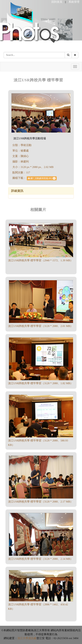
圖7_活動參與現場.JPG (42, 178)
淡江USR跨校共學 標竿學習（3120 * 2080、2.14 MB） (40, 559)
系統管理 (74, 2)
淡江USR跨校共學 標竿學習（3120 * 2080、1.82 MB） (40, 383)
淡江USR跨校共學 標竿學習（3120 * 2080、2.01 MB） (40, 326)
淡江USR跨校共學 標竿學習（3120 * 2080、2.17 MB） (40, 502)
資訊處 (32, 638)
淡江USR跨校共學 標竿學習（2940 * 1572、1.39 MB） (40, 260)
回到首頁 (57, 2)
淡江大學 (23, 638)
